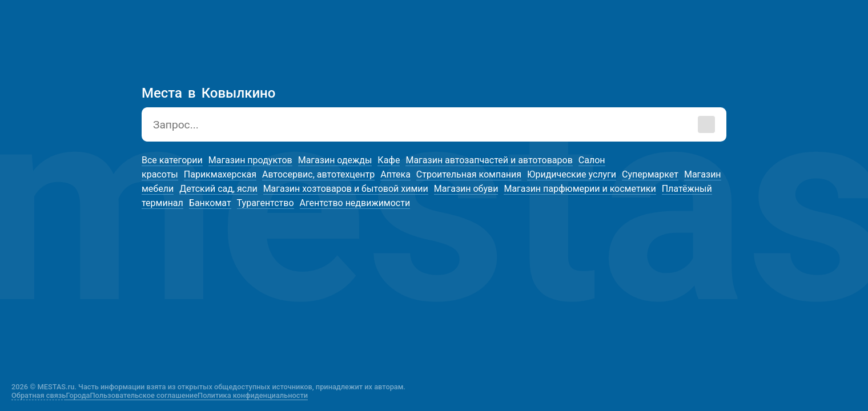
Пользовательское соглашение (144, 395)
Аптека (395, 174)
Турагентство (266, 203)
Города (78, 395)
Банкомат (210, 203)
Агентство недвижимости (355, 203)
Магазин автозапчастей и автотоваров (489, 160)
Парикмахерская (220, 174)
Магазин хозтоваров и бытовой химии (346, 189)
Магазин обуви (466, 189)
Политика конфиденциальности (253, 395)
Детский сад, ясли (218, 189)
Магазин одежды (335, 160)
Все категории (172, 160)
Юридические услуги (572, 174)
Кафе (389, 160)
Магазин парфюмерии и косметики (580, 189)
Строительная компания (469, 174)
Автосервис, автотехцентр (318, 174)
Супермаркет (650, 174)
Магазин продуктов (250, 160)
